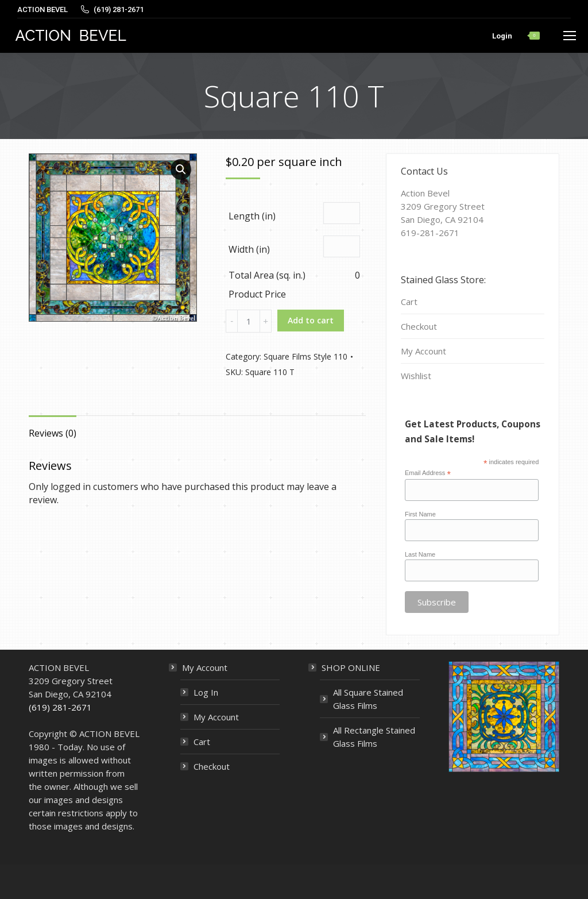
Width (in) (249, 249)
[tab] (53, 428)
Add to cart (311, 320)
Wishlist (416, 376)
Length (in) (252, 216)
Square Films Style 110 (305, 356)
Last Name (420, 554)
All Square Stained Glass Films (368, 699)
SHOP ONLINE (351, 668)
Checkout (419, 326)
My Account (423, 351)
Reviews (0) (53, 433)
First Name (420, 514)
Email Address (428, 473)
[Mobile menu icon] (570, 36)
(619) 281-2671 (60, 707)
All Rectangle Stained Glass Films (374, 737)
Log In (206, 692)
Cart (409, 302)
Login (502, 36)
